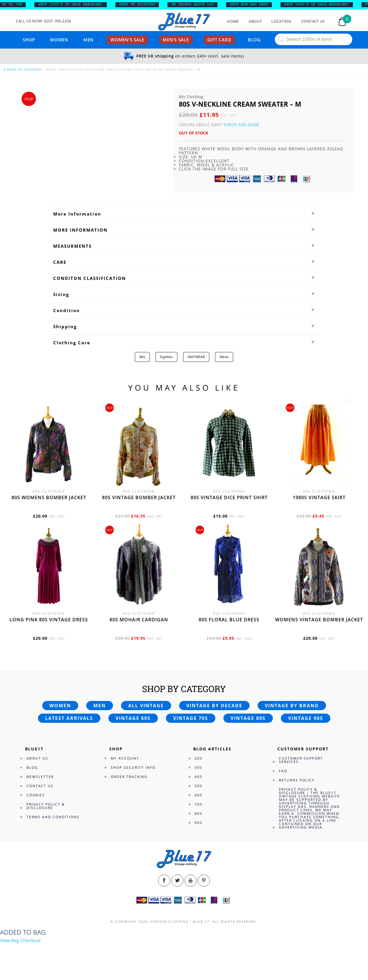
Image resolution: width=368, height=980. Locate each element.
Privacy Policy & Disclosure (46, 806)
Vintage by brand (292, 706)
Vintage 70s (191, 718)
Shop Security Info (133, 767)
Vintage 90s (306, 718)
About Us (37, 758)
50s (199, 786)
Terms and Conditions (53, 817)
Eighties (166, 357)
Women (59, 40)
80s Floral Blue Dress (229, 620)
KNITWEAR (196, 357)
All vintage (146, 706)
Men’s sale (176, 40)
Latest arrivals (69, 718)
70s (199, 804)
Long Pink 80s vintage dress (49, 620)
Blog (254, 40)
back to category (22, 69)
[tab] (184, 214)
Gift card (219, 40)
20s (199, 758)
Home (233, 21)
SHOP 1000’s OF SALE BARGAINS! (76, 5)
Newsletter (40, 777)
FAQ (283, 771)
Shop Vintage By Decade (82, 69)
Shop (29, 40)
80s (142, 357)
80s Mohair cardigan (139, 620)
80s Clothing (120, 69)
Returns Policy (297, 780)
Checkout (31, 940)
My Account (125, 758)
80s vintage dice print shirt (229, 497)
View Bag (10, 940)
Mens (224, 357)
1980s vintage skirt (319, 497)
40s (199, 777)
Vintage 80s (248, 718)
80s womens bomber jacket (49, 497)
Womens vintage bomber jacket (319, 620)
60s (199, 795)
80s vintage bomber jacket (139, 497)
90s (199, 823)
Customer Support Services (301, 760)
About (255, 21)
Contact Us (313, 21)
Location (281, 21)
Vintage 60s (133, 718)
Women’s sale (127, 40)
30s (199, 767)
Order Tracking (129, 777)
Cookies (36, 795)
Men (89, 40)
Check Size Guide (242, 125)
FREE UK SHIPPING (142, 5)
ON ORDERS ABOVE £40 (198, 5)
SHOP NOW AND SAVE (254, 5)
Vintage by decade (214, 706)
